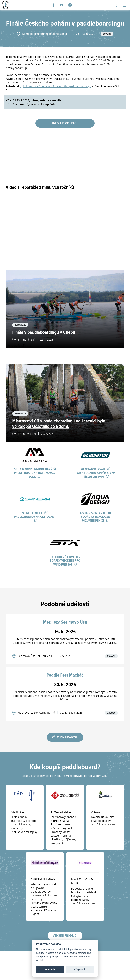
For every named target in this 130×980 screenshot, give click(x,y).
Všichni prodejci (65, 936)
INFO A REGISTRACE (65, 123)
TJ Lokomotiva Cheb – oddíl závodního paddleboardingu (56, 86)
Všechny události (65, 737)
